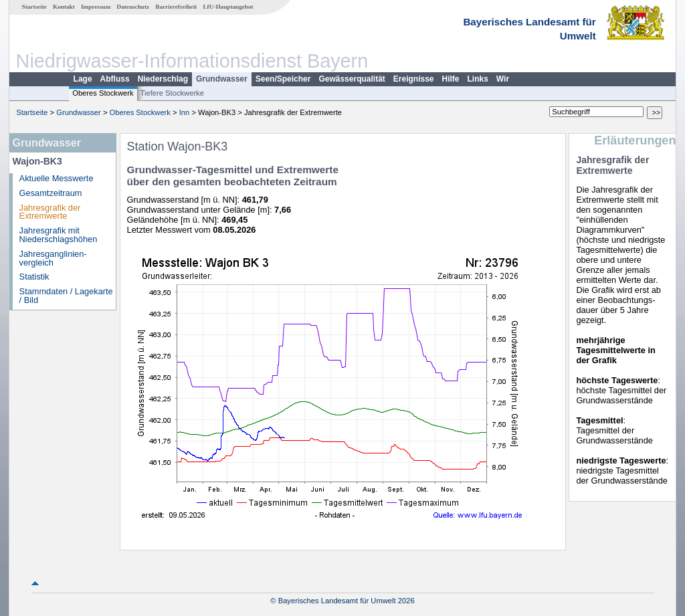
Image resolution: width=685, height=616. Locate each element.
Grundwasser (222, 79)
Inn (185, 112)
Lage (83, 79)
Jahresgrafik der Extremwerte (50, 212)
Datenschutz (133, 7)
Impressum (96, 7)
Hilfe (451, 79)
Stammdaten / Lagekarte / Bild (66, 296)
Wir (503, 79)
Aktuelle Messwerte (57, 178)
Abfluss (115, 79)
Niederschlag (163, 79)
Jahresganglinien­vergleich (53, 258)
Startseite (34, 7)
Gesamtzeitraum (51, 193)
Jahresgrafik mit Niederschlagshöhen (59, 235)
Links (478, 79)
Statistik (34, 277)
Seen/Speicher (283, 79)
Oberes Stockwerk (103, 93)
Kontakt (64, 7)
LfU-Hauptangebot (228, 7)
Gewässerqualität (352, 79)
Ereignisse (414, 79)
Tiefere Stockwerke (172, 93)
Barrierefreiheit (176, 7)
